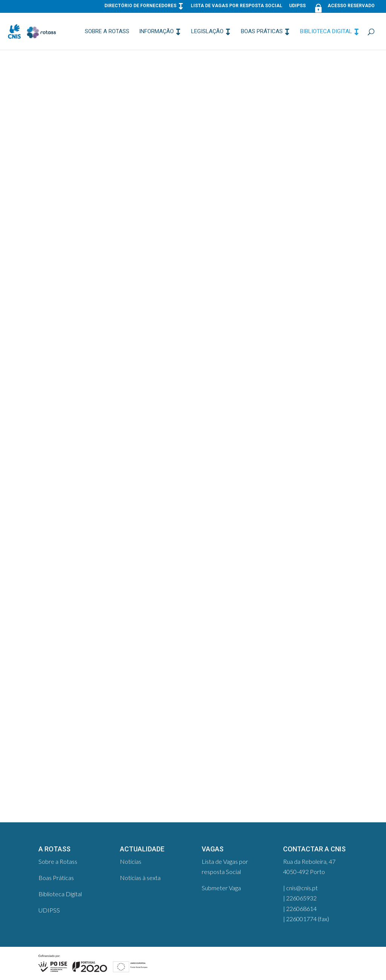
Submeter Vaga (221, 888)
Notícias (131, 861)
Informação (156, 32)
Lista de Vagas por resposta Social (237, 6)
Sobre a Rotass (107, 32)
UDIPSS (297, 6)
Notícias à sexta (140, 878)
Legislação (207, 32)
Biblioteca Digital (326, 32)
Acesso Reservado (344, 7)
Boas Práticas (262, 32)
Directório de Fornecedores (140, 6)
